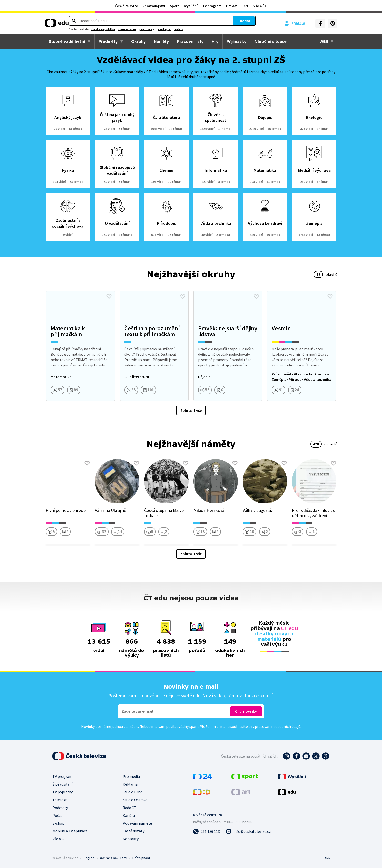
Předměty (108, 41)
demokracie (184, 29)
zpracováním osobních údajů (277, 726)
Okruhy (139, 41)
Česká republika (161, 29)
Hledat (215, 21)
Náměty (161, 41)
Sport (175, 6)
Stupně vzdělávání (67, 41)
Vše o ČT (260, 6)
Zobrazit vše (191, 410)
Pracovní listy (190, 41)
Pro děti (232, 6)
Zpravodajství (154, 6)
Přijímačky (237, 41)
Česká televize (126, 6)
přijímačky (204, 29)
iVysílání (191, 6)
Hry (215, 41)
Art (246, 6)
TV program (212, 6)
